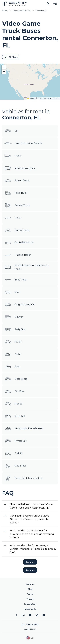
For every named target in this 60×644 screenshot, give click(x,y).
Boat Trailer (16, 280)
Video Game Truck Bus (21, 11)
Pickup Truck (17, 181)
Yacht (13, 354)
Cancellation (30, 604)
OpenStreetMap (44, 98)
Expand (30, 95)
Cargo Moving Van (20, 305)
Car (11, 131)
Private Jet (15, 441)
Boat (12, 367)
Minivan (14, 317)
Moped (13, 404)
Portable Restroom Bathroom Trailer (26, 267)
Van (12, 292)
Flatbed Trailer (18, 255)
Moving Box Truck (20, 168)
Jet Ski (13, 342)
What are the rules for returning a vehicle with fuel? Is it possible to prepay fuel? (33, 549)
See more (30, 562)
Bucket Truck (17, 205)
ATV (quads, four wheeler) (24, 429)
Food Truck (16, 193)
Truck (13, 156)
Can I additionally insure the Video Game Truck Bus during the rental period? (30, 519)
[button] (4, 67)
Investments (30, 609)
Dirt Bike (14, 391)
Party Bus (15, 329)
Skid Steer (15, 466)
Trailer (13, 218)
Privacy (30, 599)
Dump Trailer (17, 230)
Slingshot (15, 416)
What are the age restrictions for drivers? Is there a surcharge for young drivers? (32, 534)
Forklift (13, 453)
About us (30, 584)
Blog (30, 589)
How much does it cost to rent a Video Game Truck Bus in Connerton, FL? (32, 506)
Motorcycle (16, 379)
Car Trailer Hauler (19, 243)
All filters (11, 57)
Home (5, 11)
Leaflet (31, 98)
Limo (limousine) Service (23, 143)
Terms (30, 594)
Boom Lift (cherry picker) (23, 478)
